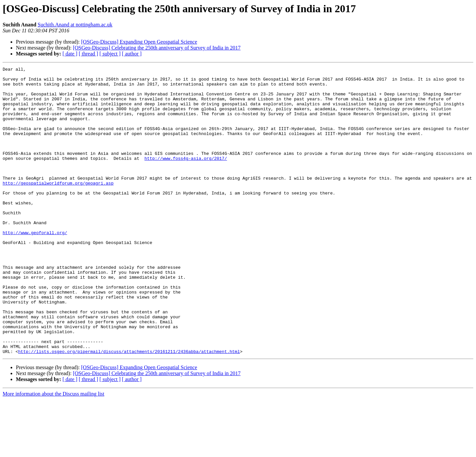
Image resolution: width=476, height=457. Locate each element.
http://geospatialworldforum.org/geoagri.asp (58, 207)
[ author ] (132, 54)
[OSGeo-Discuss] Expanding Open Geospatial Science (139, 42)
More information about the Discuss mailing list (54, 451)
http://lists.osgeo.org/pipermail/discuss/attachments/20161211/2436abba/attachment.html (129, 409)
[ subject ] (110, 54)
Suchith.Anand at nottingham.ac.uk (75, 25)
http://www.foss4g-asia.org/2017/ (186, 177)
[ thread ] (88, 54)
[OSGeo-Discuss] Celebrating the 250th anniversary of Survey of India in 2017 (157, 48)
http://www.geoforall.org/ (35, 266)
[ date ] (70, 54)
